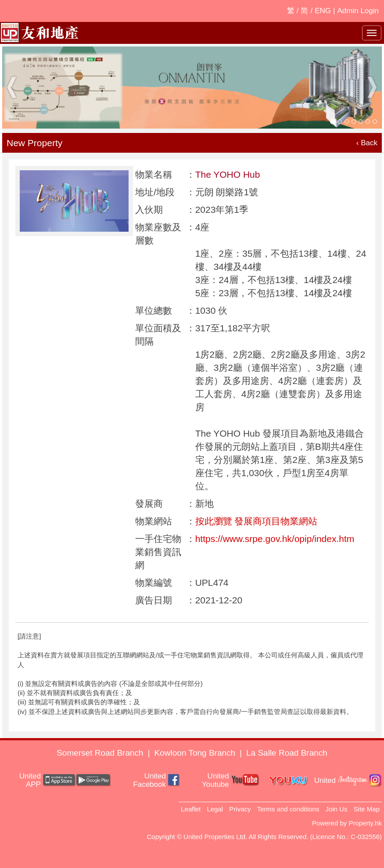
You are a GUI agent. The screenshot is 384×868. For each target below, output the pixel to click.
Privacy (240, 809)
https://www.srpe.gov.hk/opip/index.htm (275, 539)
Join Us (337, 809)
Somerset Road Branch (100, 753)
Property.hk (365, 823)
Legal (215, 809)
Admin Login (358, 11)
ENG (323, 11)
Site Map (367, 809)
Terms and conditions (288, 809)
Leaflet (191, 809)
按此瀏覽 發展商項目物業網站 (257, 521)
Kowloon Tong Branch (195, 753)
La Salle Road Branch (287, 753)
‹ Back (367, 143)
